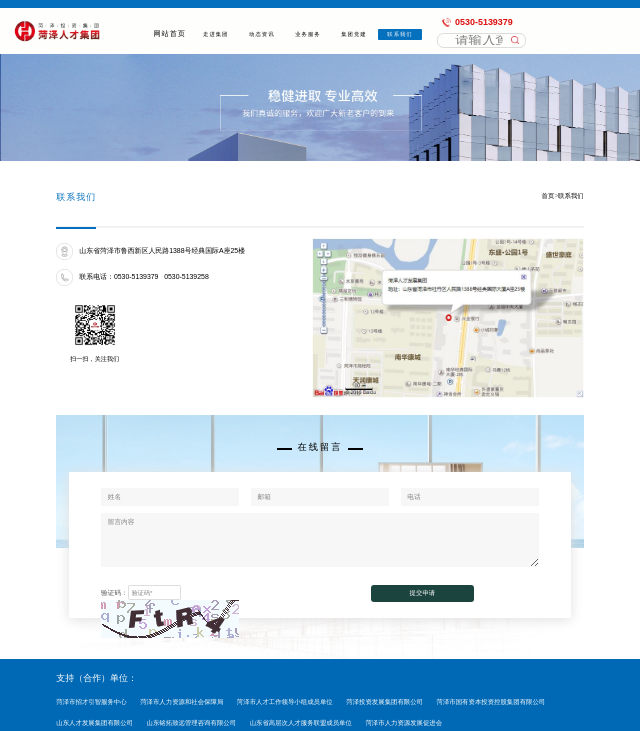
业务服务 (308, 34)
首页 (548, 195)
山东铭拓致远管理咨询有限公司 (191, 722)
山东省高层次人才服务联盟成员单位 (301, 722)
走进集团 (215, 34)
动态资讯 (262, 34)
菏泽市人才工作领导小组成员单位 (285, 701)
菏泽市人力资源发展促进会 (403, 722)
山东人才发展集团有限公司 (94, 722)
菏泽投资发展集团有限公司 (384, 701)
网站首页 (169, 34)
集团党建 (354, 34)
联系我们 (400, 34)
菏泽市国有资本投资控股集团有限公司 (491, 701)
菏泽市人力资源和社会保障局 (181, 701)
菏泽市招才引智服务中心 (91, 701)
